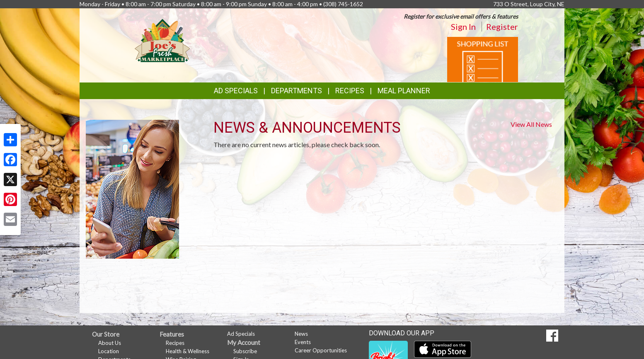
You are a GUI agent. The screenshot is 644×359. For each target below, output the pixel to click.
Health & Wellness (188, 351)
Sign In (463, 27)
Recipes (350, 91)
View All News (531, 124)
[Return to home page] (162, 40)
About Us (110, 343)
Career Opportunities (321, 350)
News (301, 334)
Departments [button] (297, 91)
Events (303, 342)
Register (502, 27)
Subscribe (245, 351)
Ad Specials (236, 91)
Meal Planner (404, 91)
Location (109, 351)
